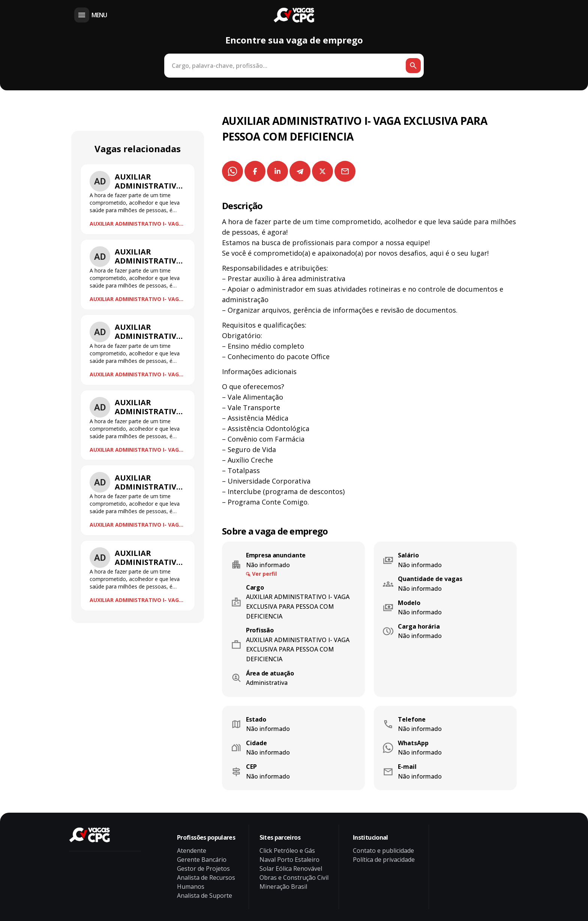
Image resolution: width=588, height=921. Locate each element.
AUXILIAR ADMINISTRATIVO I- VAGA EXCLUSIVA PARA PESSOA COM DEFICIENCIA (136, 224)
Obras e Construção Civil (294, 878)
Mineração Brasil (283, 887)
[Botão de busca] (413, 66)
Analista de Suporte (205, 896)
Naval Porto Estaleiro (289, 860)
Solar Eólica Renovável (291, 869)
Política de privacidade (384, 860)
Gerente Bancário (202, 860)
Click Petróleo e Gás (287, 851)
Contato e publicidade (383, 851)
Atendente (192, 851)
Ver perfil (264, 574)
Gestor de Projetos (203, 869)
